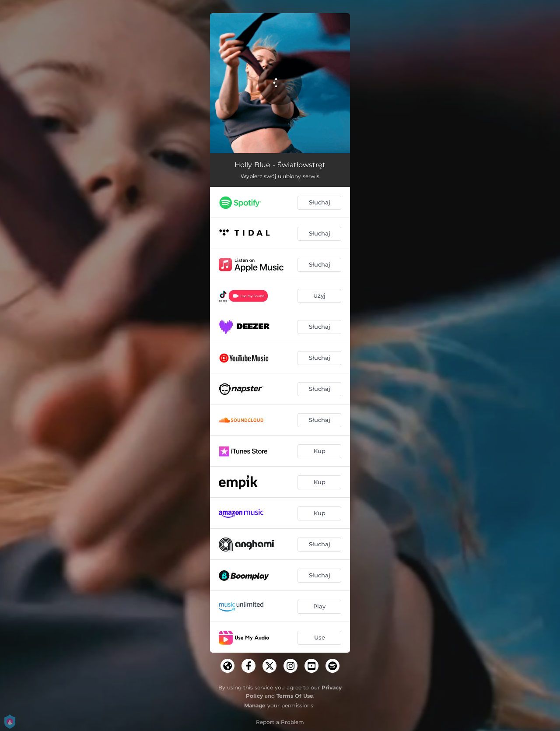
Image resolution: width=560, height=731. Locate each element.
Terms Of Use (295, 696)
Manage (255, 705)
